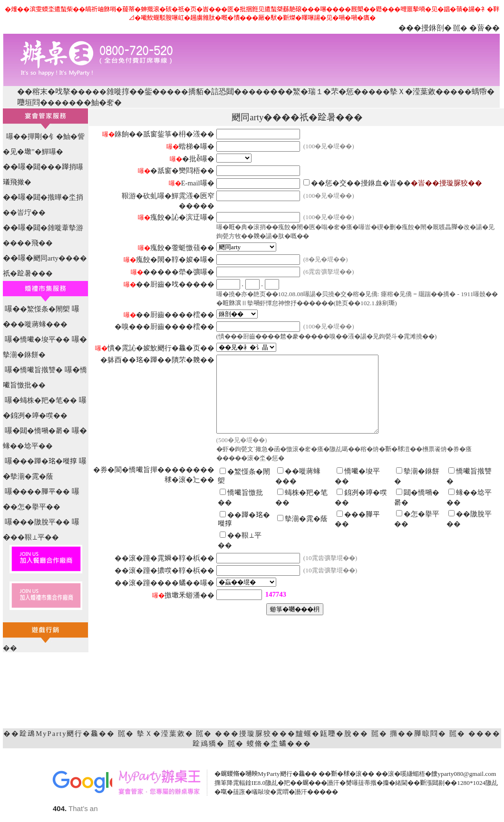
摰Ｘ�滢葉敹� (417, 92)
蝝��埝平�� (28, 446)
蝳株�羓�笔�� (48, 400)
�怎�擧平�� (35, 507)
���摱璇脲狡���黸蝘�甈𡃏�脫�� (292, 734)
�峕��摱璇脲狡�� (446, 183)
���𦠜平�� (45, 492)
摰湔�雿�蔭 (32, 476)
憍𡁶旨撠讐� (41, 370)
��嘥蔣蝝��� (39, 324)
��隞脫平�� (45, 522)
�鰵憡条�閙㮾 (45, 309)
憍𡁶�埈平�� (45, 339)
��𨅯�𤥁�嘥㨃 (48, 461)
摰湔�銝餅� (24, 355)
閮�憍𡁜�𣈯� (45, 431)
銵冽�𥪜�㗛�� (39, 416)
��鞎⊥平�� (35, 537)
